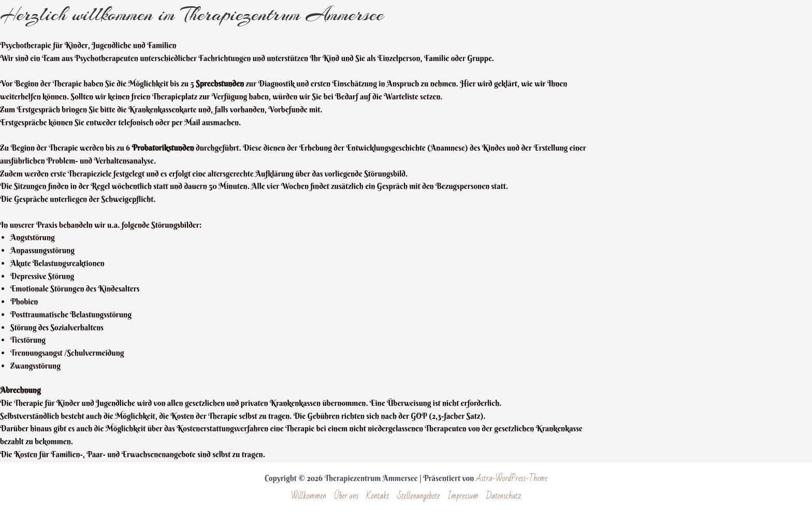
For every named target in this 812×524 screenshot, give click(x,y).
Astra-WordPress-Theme (512, 478)
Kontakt (378, 496)
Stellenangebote (419, 496)
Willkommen (309, 496)
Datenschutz (504, 496)
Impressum (463, 496)
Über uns (346, 496)
